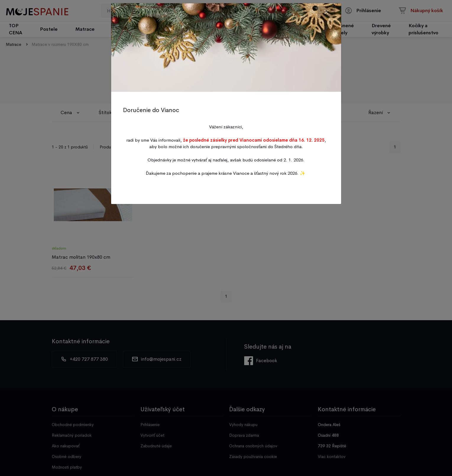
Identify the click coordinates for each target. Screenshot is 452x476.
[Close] (326, 12)
